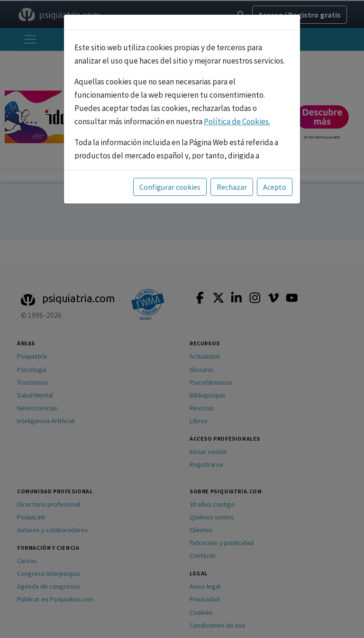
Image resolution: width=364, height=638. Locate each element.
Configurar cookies (170, 187)
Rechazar (232, 187)
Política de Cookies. (237, 121)
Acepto (275, 187)
